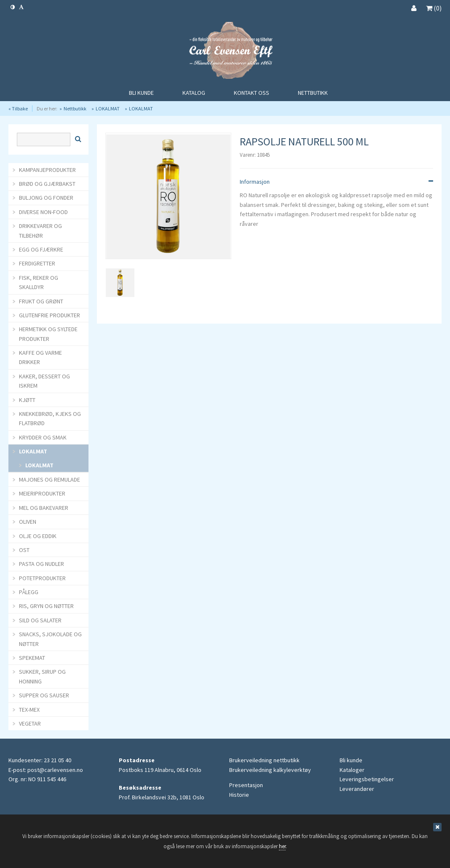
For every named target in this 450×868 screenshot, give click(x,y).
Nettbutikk (75, 108)
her (282, 846)
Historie (239, 795)
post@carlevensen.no (55, 770)
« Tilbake (18, 108)
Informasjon (336, 182)
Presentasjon (246, 785)
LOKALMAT (108, 108)
